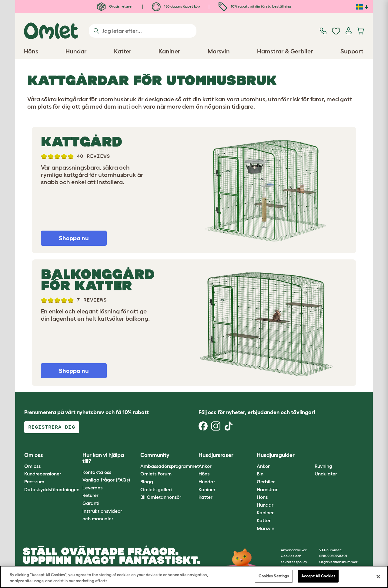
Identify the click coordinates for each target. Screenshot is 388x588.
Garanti (91, 503)
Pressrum (34, 482)
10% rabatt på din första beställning (255, 6)
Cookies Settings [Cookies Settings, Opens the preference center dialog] (274, 576)
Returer (90, 495)
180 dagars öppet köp (176, 6)
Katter (206, 497)
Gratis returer (115, 6)
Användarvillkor (294, 550)
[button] (310, 456)
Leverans (92, 488)
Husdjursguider (276, 455)
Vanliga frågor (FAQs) (106, 480)
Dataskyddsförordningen (52, 489)
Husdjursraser (216, 455)
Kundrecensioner (43, 474)
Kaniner (207, 489)
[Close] (378, 576)
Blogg (147, 482)
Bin (260, 474)
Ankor (205, 466)
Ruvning (323, 466)
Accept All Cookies (318, 576)
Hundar (207, 482)
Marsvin (266, 528)
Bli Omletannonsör (161, 497)
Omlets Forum (156, 474)
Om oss (32, 466)
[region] (194, 577)
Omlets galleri (156, 489)
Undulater (326, 474)
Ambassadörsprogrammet (170, 466)
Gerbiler (266, 482)
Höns (204, 474)
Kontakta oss (97, 472)
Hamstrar (267, 489)
